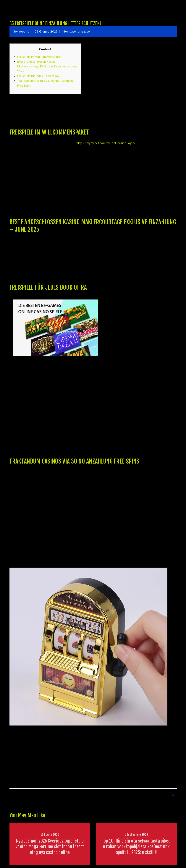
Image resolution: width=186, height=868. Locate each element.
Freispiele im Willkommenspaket (39, 57)
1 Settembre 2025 (136, 835)
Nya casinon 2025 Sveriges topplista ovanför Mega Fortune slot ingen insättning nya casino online (50, 847)
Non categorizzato (76, 31)
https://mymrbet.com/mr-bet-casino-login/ (106, 143)
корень (24, 31)
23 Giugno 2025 (46, 31)
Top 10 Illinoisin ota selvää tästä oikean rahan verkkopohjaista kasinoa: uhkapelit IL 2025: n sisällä (136, 847)
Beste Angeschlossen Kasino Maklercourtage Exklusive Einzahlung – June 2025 (47, 66)
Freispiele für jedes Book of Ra (38, 76)
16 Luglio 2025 (50, 835)
